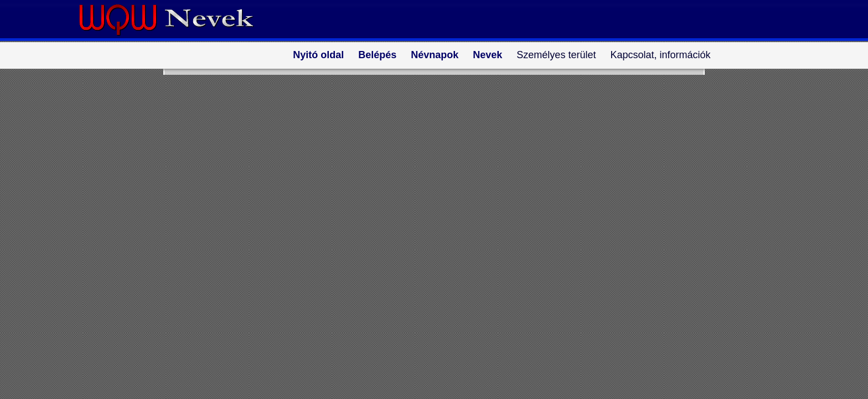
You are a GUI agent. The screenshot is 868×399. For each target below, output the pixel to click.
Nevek (487, 55)
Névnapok (435, 55)
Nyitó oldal (318, 55)
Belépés (377, 55)
